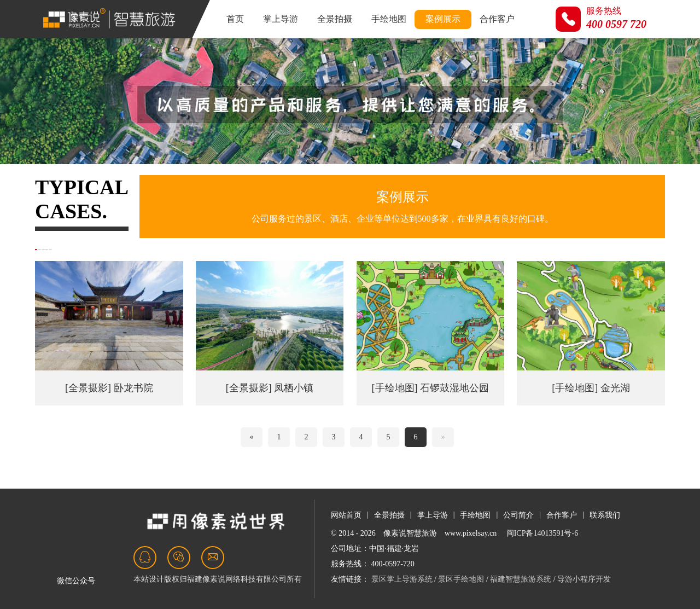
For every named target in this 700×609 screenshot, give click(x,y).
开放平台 (289, 259)
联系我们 (605, 515)
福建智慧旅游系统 (521, 579)
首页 (235, 19)
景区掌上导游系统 (402, 579)
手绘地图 (389, 19)
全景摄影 (167, 259)
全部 (54, 259)
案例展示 (443, 19)
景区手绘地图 (461, 579)
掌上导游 (281, 19)
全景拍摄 (335, 19)
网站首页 (346, 515)
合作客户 (497, 19)
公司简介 (518, 515)
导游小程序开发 (584, 579)
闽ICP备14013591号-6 (542, 533)
